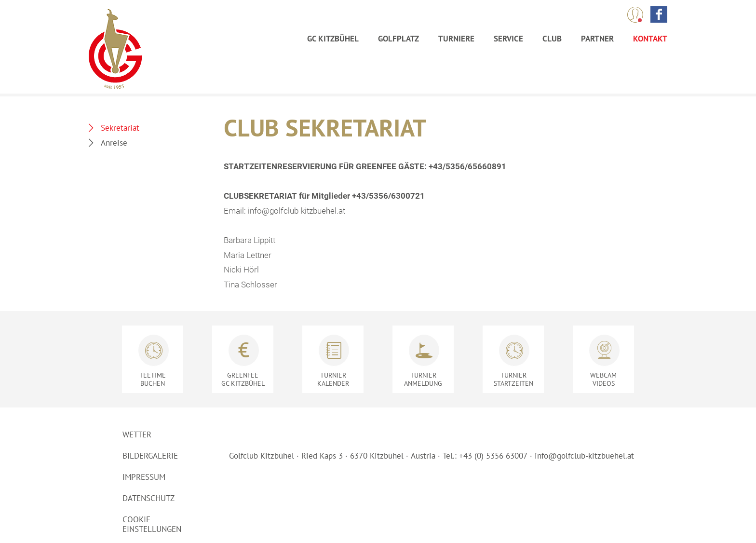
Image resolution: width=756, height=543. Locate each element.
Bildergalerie (150, 456)
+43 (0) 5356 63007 (493, 456)
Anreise (114, 143)
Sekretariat (120, 128)
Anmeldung (423, 379)
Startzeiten (513, 379)
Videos (603, 379)
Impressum (144, 477)
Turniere (456, 39)
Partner (597, 39)
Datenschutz (148, 498)
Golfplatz (398, 39)
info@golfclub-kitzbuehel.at (584, 456)
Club (552, 39)
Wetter (137, 434)
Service (508, 39)
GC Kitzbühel (333, 39)
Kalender (333, 379)
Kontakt (650, 39)
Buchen (153, 379)
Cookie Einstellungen (152, 524)
